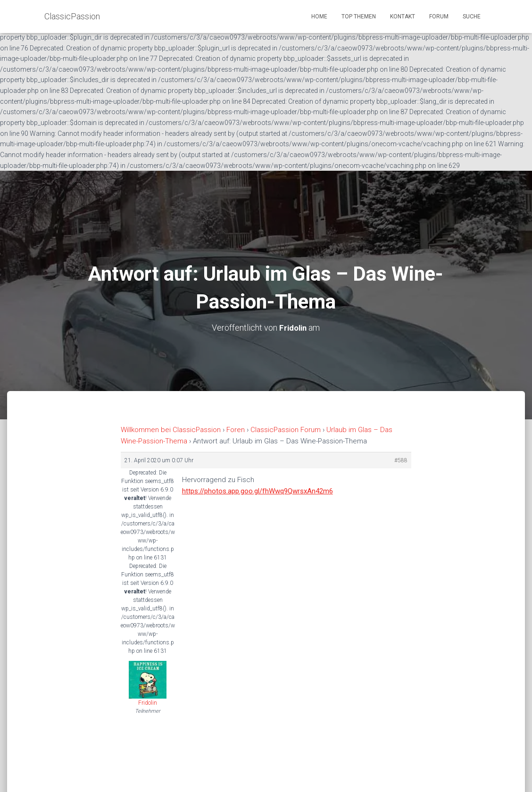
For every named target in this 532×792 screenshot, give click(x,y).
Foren (236, 430)
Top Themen (359, 17)
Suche (472, 17)
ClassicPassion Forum (286, 430)
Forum (439, 17)
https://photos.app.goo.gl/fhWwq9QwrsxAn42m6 (258, 491)
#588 (401, 460)
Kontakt (403, 17)
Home (319, 17)
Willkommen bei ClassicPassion (171, 430)
